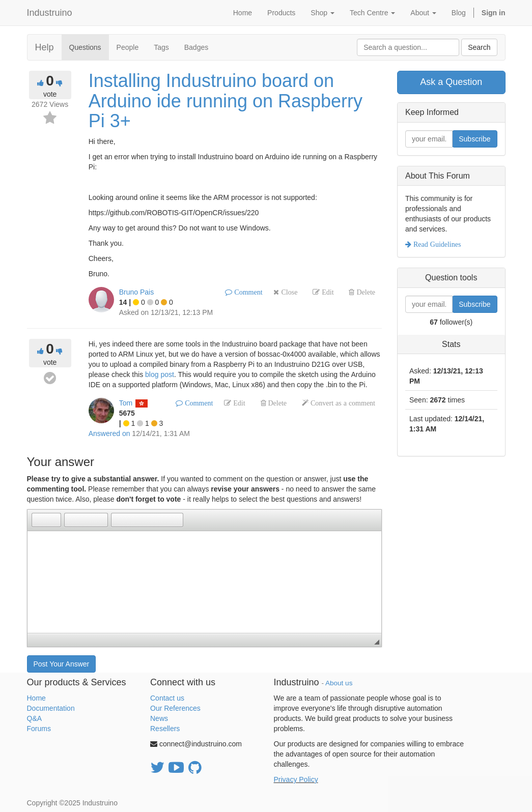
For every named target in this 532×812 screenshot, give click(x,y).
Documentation (51, 708)
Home (36, 698)
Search (479, 47)
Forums (39, 729)
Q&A (35, 718)
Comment (247, 292)
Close (288, 292)
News (159, 718)
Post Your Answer (62, 664)
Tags (161, 47)
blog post (160, 374)
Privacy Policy (296, 779)
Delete (365, 292)
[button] (39, 520)
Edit (327, 292)
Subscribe (474, 139)
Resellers (165, 729)
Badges (196, 47)
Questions (85, 47)
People (128, 47)
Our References (175, 708)
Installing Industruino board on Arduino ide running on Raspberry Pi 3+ (226, 101)
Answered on (109, 433)
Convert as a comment (342, 403)
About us (339, 683)
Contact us (167, 698)
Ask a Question (451, 82)
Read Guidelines (436, 244)
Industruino (50, 13)
